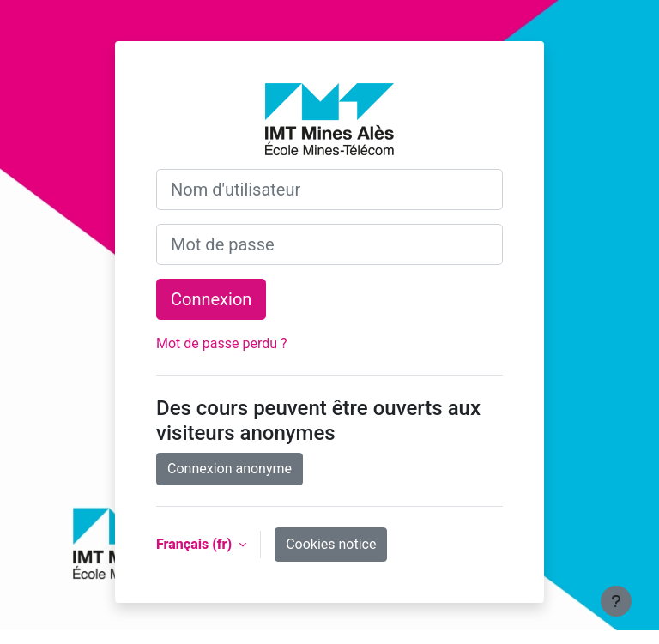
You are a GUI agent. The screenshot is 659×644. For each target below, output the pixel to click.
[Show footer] (616, 601)
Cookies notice (331, 544)
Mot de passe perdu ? (222, 343)
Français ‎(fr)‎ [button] (196, 544)
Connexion (211, 299)
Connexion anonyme (230, 469)
